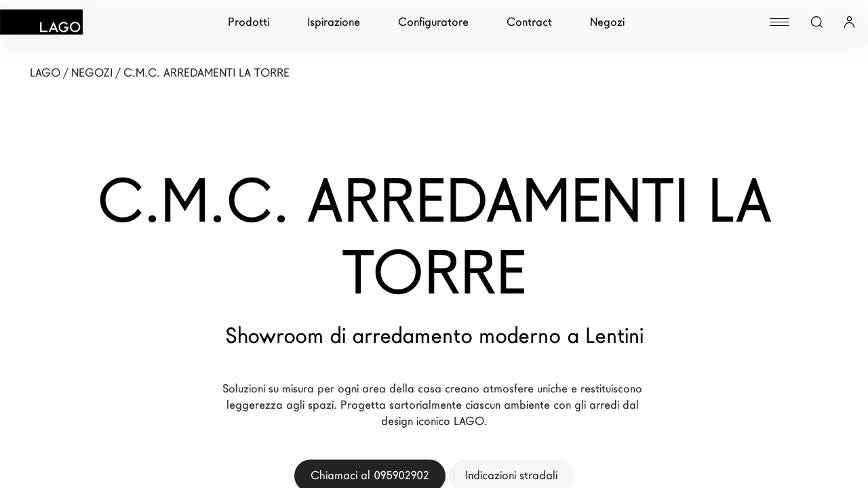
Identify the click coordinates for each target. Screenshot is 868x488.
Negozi (607, 22)
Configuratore (433, 22)
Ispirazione (334, 22)
